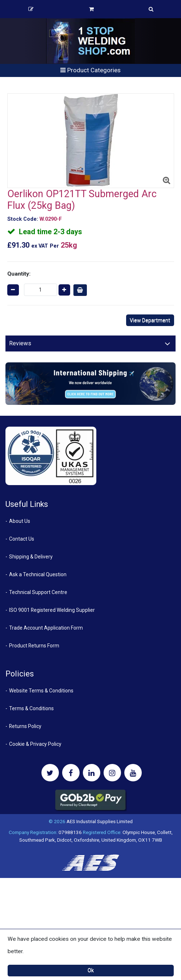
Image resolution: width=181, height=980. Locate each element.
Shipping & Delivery (31, 557)
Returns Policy (25, 726)
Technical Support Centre (38, 592)
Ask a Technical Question (38, 574)
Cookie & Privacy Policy (35, 744)
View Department (150, 320)
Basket (91, 9)
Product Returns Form (34, 646)
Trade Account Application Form (46, 628)
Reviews (20, 343)
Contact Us (22, 539)
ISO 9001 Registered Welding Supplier (52, 610)
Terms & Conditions (31, 708)
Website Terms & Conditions (41, 691)
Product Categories (90, 70)
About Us (20, 521)
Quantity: (19, 274)
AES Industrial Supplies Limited (100, 821)
